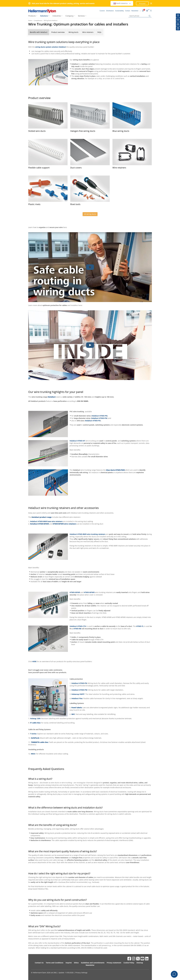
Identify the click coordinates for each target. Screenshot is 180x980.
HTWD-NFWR (75, 592)
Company (69, 16)
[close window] (151, 3)
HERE (34, 661)
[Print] (178, 24)
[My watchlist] (178, 28)
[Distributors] (178, 16)
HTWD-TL (140, 626)
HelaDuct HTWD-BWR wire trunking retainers (87, 534)
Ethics (76, 963)
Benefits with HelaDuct (39, 32)
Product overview (58, 32)
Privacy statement (114, 963)
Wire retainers (88, 32)
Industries (57, 16)
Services (81, 16)
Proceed (142, 4)
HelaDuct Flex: (77, 698)
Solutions (44, 16)
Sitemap (140, 963)
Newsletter (90, 965)
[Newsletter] (178, 20)
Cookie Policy (129, 963)
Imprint (69, 963)
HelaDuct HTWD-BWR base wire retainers (46, 521)
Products (32, 16)
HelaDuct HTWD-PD (93, 421)
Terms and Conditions (55, 963)
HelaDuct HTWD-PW (99, 418)
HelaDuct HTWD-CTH (78, 626)
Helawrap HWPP (78, 694)
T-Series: (33, 734)
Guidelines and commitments (93, 963)
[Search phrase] (140, 16)
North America (122, 3)
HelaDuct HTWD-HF (77, 441)
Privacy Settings (81, 973)
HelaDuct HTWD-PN (99, 416)
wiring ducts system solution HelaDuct (51, 47)
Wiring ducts (73, 32)
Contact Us (39, 963)
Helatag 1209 (35, 718)
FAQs (99, 32)
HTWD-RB (77, 629)
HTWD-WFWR (89, 592)
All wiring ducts (90, 214)
